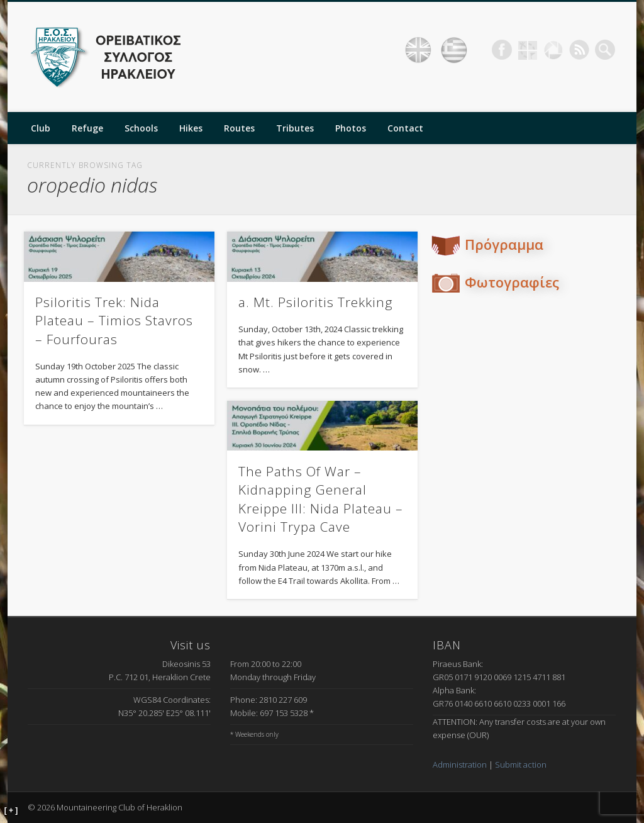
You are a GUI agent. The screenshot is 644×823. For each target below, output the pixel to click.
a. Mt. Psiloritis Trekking (316, 302)
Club (41, 128)
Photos (351, 128)
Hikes (191, 128)
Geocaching (528, 50)
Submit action (521, 764)
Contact (405, 128)
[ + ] (11, 810)
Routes (239, 128)
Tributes (295, 128)
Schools (141, 128)
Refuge (87, 128)
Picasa (553, 50)
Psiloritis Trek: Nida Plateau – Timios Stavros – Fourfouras (114, 321)
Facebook (502, 50)
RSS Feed (579, 50)
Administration (460, 764)
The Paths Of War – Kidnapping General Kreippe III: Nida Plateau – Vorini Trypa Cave (321, 499)
